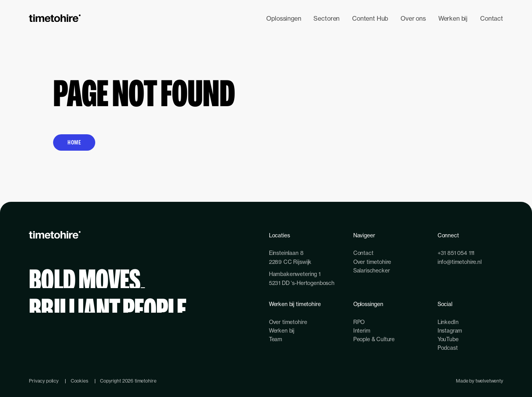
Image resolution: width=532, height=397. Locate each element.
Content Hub (370, 18)
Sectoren (326, 18)
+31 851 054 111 (456, 253)
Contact (492, 18)
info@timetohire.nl (460, 262)
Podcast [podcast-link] (448, 348)
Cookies (79, 381)
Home (74, 142)
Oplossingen (284, 18)
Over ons (413, 18)
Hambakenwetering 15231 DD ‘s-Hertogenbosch (302, 278)
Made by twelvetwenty (480, 381)
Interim (362, 330)
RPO (359, 322)
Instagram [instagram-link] (450, 330)
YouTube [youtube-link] (448, 339)
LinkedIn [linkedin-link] (448, 322)
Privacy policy (44, 381)
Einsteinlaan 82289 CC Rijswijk (290, 257)
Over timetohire (372, 262)
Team (276, 339)
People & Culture (374, 339)
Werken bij (453, 18)
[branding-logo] (55, 18)
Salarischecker (372, 270)
